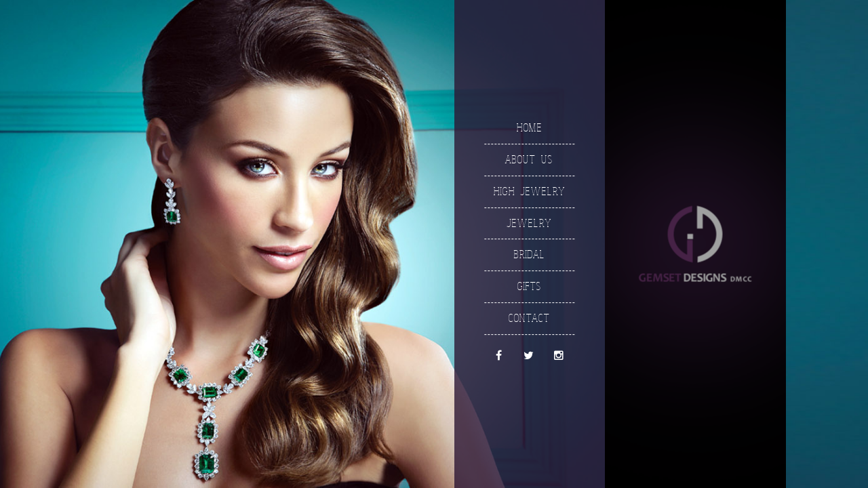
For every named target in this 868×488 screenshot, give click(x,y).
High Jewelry (529, 191)
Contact (529, 318)
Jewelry (529, 223)
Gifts (529, 286)
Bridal (529, 255)
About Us (529, 159)
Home (529, 127)
